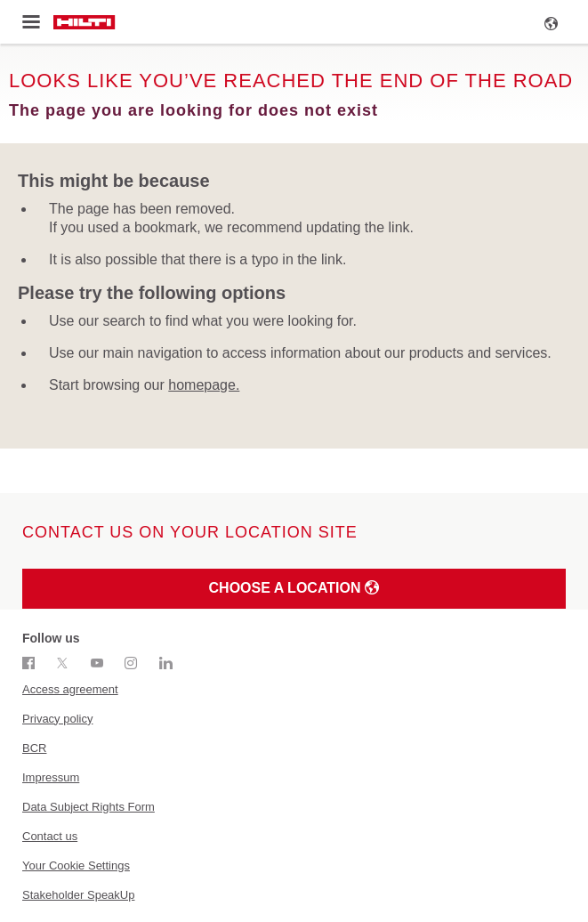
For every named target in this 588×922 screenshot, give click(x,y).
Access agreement (70, 689)
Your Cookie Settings (76, 865)
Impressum (51, 777)
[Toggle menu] (31, 22)
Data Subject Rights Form (89, 807)
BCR (34, 748)
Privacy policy (57, 719)
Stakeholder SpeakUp (78, 895)
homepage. (204, 385)
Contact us (50, 836)
